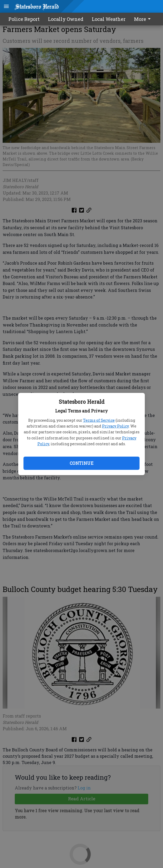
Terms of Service (99, 420)
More (143, 19)
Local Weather (109, 19)
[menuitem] (144, 19)
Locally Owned (66, 19)
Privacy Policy (115, 426)
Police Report (24, 19)
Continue (81, 463)
